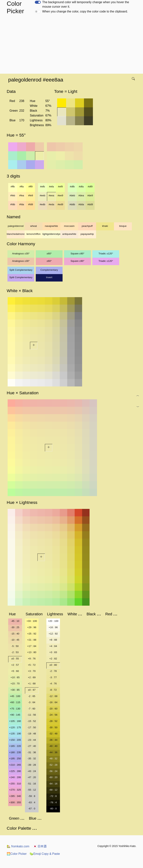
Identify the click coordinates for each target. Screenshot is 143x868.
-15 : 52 (32, 721)
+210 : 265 (15, 765)
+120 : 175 (15, 727)
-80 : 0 (53, 809)
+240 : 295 (15, 777)
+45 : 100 (15, 696)
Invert (49, 277)
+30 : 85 (15, 690)
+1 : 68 (32, 684)
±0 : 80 (53, 665)
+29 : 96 (32, 627)
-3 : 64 (32, 702)
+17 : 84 (32, 646)
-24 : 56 (53, 715)
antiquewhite (69, 234)
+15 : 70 (15, 684)
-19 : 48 (32, 734)
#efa (51, 187)
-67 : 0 (32, 809)
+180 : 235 (15, 752)
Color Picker (17, 854)
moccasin (69, 226)
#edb (42, 204)
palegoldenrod (16, 226)
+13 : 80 (32, 652)
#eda (51, 204)
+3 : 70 (32, 671)
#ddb (72, 204)
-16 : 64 (53, 702)
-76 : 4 (53, 802)
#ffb (13, 187)
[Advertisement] (72, 46)
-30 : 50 (53, 727)
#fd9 (31, 204)
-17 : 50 (32, 727)
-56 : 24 (53, 771)
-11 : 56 (32, 715)
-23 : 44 (32, 740)
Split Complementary (21, 270)
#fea (22, 195)
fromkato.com (18, 846)
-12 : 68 (53, 696)
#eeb (42, 195)
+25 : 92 (32, 634)
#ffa (22, 187)
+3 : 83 (53, 652)
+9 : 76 (32, 659)
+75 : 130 (15, 709)
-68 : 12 (53, 790)
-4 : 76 (53, 684)
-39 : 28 (32, 765)
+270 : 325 (15, 790)
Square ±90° (77, 254)
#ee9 (60, 195)
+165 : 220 (15, 746)
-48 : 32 (53, 758)
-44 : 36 (53, 752)
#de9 (90, 195)
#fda (22, 204)
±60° (49, 254)
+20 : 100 (53, 621)
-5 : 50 (15, 646)
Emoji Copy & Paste (45, 854)
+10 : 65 (15, 677)
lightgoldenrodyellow (51, 234)
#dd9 (90, 204)
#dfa (81, 187)
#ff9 (31, 187)
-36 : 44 (53, 740)
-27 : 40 (32, 746)
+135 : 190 (15, 734)
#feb (13, 195)
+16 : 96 (53, 627)
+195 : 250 (15, 758)
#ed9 (60, 204)
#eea (51, 195)
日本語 (40, 846)
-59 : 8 (32, 796)
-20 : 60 (53, 709)
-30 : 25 (15, 627)
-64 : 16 (53, 784)
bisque (123, 226)
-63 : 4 (32, 802)
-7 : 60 (32, 709)
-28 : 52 (53, 721)
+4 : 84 (53, 646)
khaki (105, 226)
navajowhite (51, 226)
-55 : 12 (32, 790)
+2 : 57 (15, 665)
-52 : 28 (53, 765)
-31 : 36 (32, 752)
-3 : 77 (53, 677)
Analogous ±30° (21, 254)
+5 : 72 (32, 665)
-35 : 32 (32, 758)
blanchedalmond (16, 234)
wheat (34, 226)
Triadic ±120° (106, 254)
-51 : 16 (32, 784)
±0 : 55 (15, 659)
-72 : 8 (53, 796)
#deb (72, 195)
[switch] (38, 2)
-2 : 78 (53, 671)
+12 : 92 (53, 634)
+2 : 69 (32, 677)
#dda (81, 204)
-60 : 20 (53, 777)
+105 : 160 (15, 721)
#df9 (90, 187)
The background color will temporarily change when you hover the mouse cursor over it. (86, 4)
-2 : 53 (15, 652)
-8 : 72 (53, 690)
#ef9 (60, 187)
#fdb (13, 204)
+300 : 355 (15, 802)
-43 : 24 (32, 771)
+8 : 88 (53, 640)
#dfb (72, 187)
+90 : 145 (15, 715)
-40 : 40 (53, 746)
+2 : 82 (53, 659)
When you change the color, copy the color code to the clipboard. (85, 11)
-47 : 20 (32, 777)
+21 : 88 (32, 640)
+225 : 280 (15, 771)
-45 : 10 (15, 621)
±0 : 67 (32, 690)
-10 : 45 (15, 640)
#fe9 (31, 195)
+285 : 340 (15, 796)
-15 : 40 (15, 634)
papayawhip (87, 234)
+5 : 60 (15, 671)
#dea (81, 195)
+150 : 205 (15, 740)
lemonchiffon (33, 234)
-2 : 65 (32, 696)
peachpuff (87, 226)
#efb (42, 187)
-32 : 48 (53, 734)
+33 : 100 (32, 621)
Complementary (49, 270)
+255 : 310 (15, 784)
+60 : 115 (15, 702)
